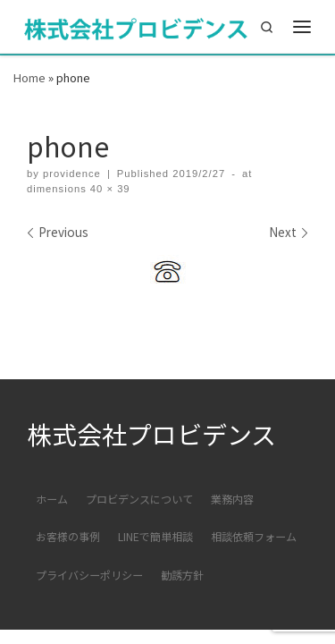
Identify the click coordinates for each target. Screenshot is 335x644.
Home (29, 77)
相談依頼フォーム (254, 536)
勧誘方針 (182, 575)
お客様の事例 (68, 536)
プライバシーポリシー (89, 575)
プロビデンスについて (139, 499)
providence (72, 174)
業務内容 (232, 499)
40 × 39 (109, 189)
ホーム (52, 499)
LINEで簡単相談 (155, 536)
